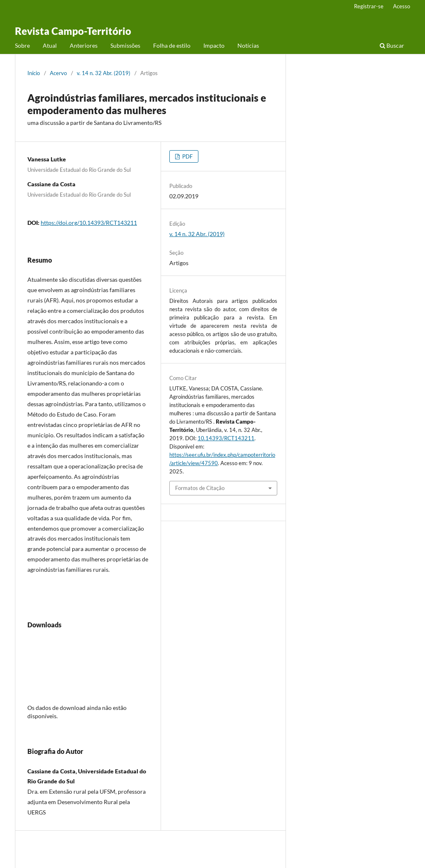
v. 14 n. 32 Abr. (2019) (104, 73)
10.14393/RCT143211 (226, 438)
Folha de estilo (172, 45)
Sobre (22, 45)
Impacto (214, 45)
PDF (187, 156)
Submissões (125, 45)
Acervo (58, 73)
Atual (50, 45)
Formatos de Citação (200, 488)
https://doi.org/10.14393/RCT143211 (89, 223)
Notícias (248, 45)
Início (34, 73)
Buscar (392, 45)
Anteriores (84, 45)
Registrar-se (369, 6)
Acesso (402, 6)
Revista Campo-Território (73, 31)
